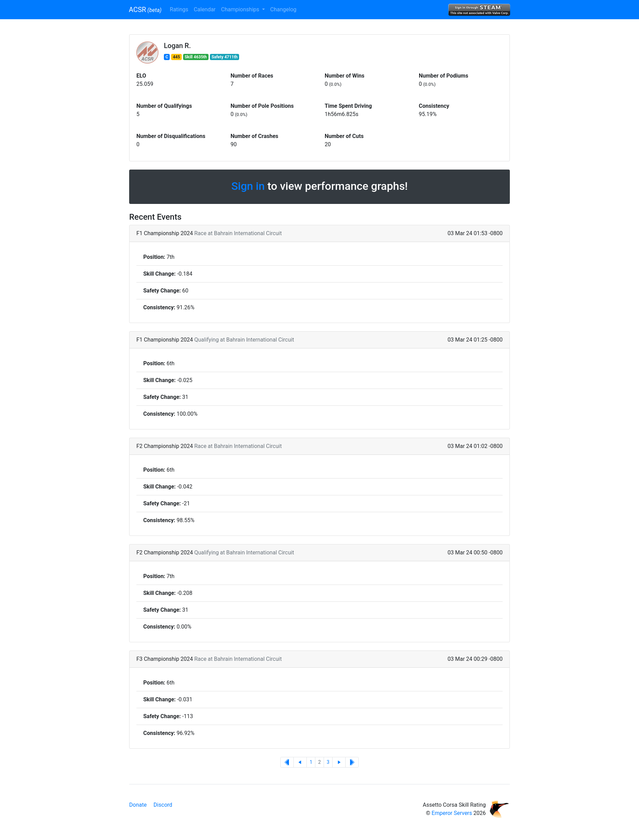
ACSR (145, 10)
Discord (163, 805)
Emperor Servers (452, 813)
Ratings (179, 9)
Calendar (205, 9)
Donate (138, 805)
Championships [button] (241, 9)
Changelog (283, 9)
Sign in (248, 186)
